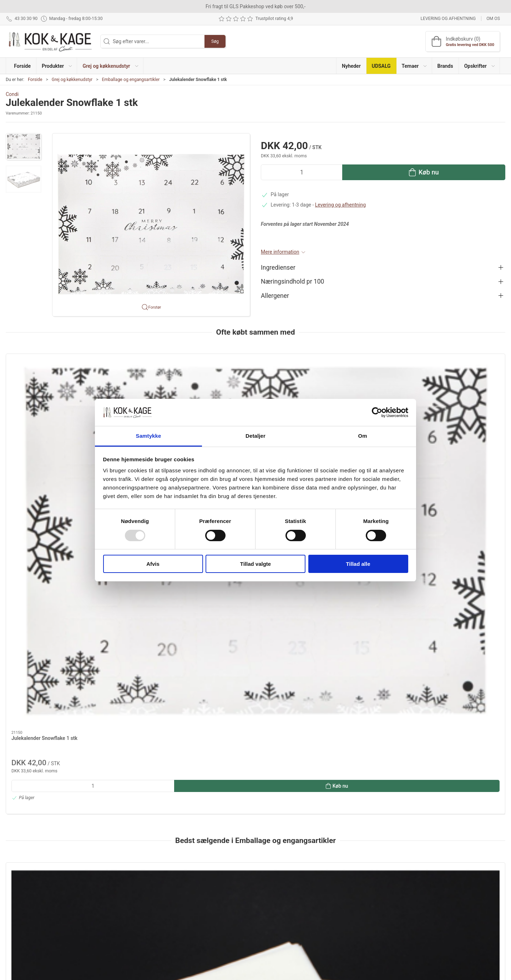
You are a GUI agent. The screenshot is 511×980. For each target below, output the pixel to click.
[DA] (50, 41)
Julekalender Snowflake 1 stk (44, 435)
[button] (57, 66)
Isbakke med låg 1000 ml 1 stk (147, 661)
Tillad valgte (255, 564)
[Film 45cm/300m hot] (255, 617)
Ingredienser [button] (278, 268)
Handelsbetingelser (369, 918)
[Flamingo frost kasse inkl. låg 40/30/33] (458, 617)
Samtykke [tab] (149, 436)
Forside (35, 80)
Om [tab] (362, 436)
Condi (12, 94)
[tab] (246, 751)
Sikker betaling (363, 907)
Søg (215, 41)
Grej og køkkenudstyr (72, 80)
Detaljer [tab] (255, 436)
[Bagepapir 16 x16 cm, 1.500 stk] (53, 617)
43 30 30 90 (19, 891)
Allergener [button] (275, 296)
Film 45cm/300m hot (237, 661)
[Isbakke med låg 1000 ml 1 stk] (154, 617)
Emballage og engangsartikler (131, 80)
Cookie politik (362, 928)
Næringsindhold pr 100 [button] (292, 281)
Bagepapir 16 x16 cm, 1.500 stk (47, 661)
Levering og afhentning (448, 19)
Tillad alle (358, 564)
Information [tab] (24, 789)
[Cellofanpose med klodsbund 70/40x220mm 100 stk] (357, 617)
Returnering (360, 897)
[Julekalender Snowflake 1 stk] (53, 391)
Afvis (153, 564)
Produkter (188, 877)
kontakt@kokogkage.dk (32, 899)
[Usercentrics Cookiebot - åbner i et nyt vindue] (377, 412)
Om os (493, 19)
